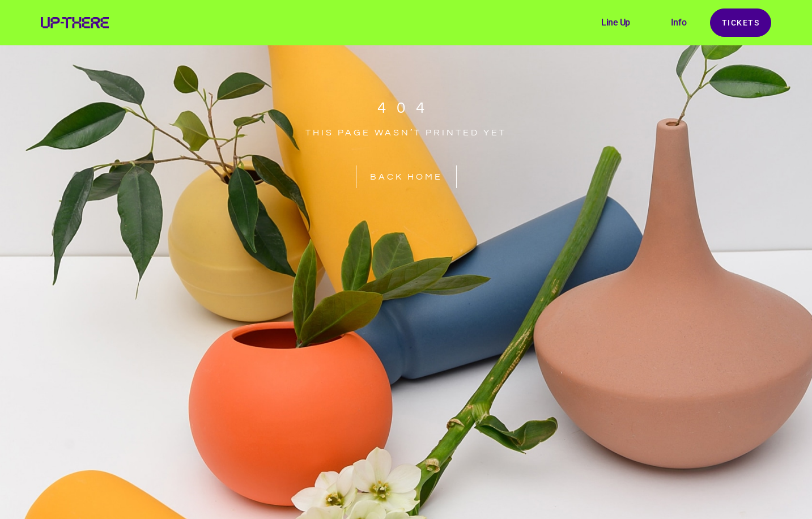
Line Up (616, 22)
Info (679, 22)
